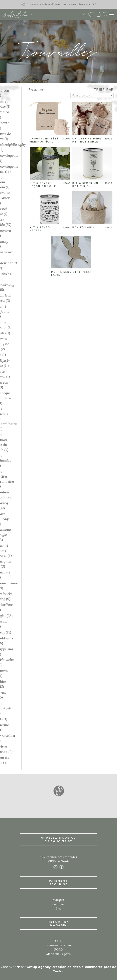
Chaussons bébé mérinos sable (87, 140)
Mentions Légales (58, 954)
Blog (58, 908)
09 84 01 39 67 (58, 841)
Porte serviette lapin (66, 274)
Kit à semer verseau (40, 229)
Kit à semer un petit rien (85, 185)
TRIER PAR (104, 89)
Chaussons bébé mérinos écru (44, 140)
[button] (59, 791)
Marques (58, 900)
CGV (58, 941)
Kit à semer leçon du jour (43, 185)
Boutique (58, 904)
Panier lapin (84, 227)
